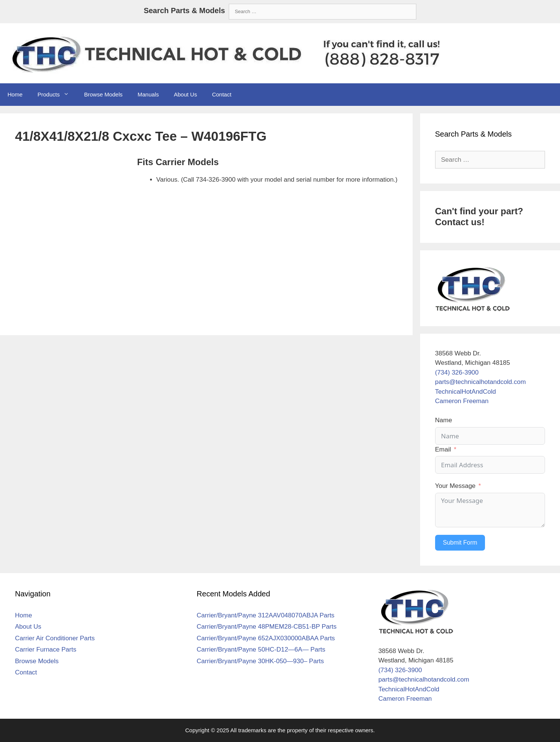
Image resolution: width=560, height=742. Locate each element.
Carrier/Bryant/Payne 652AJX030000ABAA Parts (266, 638)
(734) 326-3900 (457, 373)
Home (15, 94)
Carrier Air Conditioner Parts (55, 638)
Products (57, 95)
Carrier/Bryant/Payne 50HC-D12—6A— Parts (261, 649)
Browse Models (103, 94)
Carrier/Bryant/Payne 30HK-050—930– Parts (260, 661)
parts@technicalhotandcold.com (480, 382)
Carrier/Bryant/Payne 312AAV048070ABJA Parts (265, 615)
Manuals (148, 94)
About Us (185, 94)
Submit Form (460, 543)
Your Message (455, 486)
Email (443, 449)
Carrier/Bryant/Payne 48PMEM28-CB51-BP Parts (266, 627)
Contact (222, 94)
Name (444, 420)
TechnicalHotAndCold (466, 392)
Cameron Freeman (462, 401)
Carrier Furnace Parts (46, 649)
